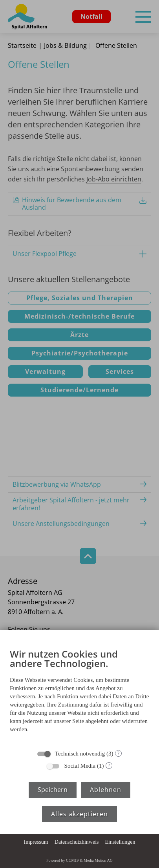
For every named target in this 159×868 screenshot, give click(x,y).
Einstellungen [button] (120, 842)
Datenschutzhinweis (77, 842)
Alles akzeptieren (79, 814)
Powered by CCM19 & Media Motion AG (79, 860)
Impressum (36, 842)
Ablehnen (106, 790)
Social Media (80, 766)
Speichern (53, 790)
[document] (79, 693)
